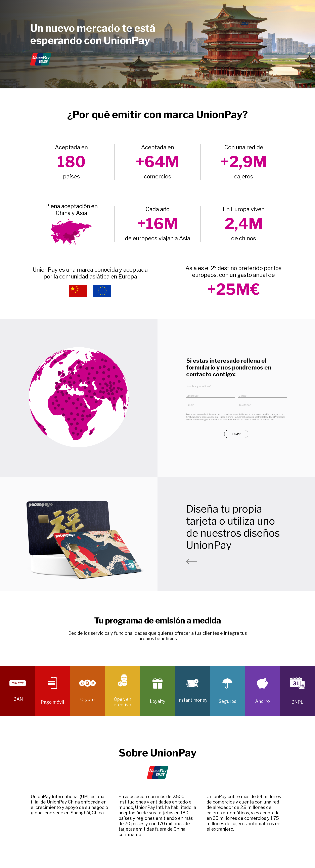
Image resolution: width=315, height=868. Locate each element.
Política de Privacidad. (263, 420)
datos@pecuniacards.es (210, 420)
